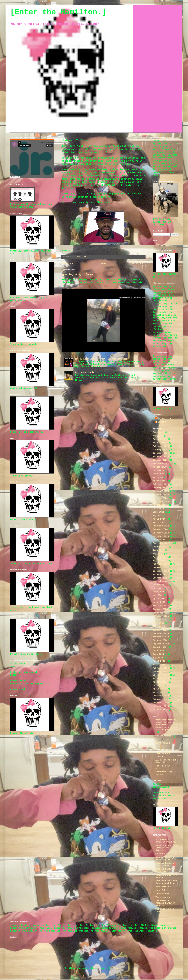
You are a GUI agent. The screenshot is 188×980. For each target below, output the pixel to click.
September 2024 (161, 502)
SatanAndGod (162, 894)
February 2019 (161, 696)
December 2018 (161, 703)
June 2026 (158, 432)
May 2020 (158, 658)
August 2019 (160, 682)
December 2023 (161, 533)
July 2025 (158, 470)
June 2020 (158, 654)
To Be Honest (16, 179)
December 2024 (161, 491)
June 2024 (158, 512)
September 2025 (161, 464)
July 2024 (158, 509)
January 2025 (160, 488)
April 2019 (159, 689)
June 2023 (158, 550)
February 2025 (161, 484)
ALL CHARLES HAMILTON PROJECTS (166, 841)
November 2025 (161, 457)
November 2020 (161, 637)
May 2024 (158, 516)
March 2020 (159, 665)
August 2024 (160, 505)
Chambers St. (163, 854)
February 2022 (161, 606)
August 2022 (160, 585)
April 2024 (159, 519)
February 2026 (161, 446)
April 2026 (159, 439)
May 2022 (158, 595)
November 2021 (161, 616)
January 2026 (160, 450)
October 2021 (160, 620)
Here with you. (164, 887)
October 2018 (160, 710)
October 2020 (160, 640)
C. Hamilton (165, 418)
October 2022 (160, 578)
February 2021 (161, 627)
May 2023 (158, 554)
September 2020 (161, 644)
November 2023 (161, 536)
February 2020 (161, 668)
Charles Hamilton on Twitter (165, 870)
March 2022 (159, 602)
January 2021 (160, 630)
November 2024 (161, 495)
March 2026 (159, 443)
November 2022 (161, 575)
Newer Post (68, 264)
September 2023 (161, 543)
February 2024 (161, 526)
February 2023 (161, 564)
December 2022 (161, 571)
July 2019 (158, 686)
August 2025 (160, 467)
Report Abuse (161, 743)
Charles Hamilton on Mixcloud (165, 864)
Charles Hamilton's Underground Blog (166, 882)
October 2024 (160, 498)
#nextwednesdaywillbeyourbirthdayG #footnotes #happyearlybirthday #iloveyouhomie (166, 725)
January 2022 (160, 609)
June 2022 (158, 592)
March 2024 (159, 523)
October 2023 (160, 540)
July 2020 (158, 651)
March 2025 (159, 481)
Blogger (117, 968)
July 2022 (158, 588)
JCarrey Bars (163, 753)
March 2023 (159, 561)
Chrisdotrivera (164, 736)
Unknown (162, 422)
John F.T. (161, 890)
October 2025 (160, 460)
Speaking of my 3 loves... (80, 274)
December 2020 (161, 633)
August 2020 (160, 647)
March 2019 (159, 692)
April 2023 (159, 557)
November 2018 (161, 706)
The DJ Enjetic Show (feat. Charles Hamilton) (102, 359)
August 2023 (160, 547)
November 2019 (161, 679)
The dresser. (163, 897)
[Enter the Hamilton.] (58, 12)
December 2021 (161, 613)
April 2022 (159, 599)
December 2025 (161, 453)
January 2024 (160, 529)
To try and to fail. (86, 372)
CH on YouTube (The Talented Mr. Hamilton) (166, 848)
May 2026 (158, 436)
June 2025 (158, 474)
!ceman (159, 757)
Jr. (11, 179)
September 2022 (161, 581)
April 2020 (159, 661)
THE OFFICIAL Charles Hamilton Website (165, 903)
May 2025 (158, 478)
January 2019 (160, 699)
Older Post (139, 264)
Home (103, 264)
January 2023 (160, 568)
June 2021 (158, 623)
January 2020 (160, 672)
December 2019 (161, 675)
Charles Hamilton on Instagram (165, 859)
